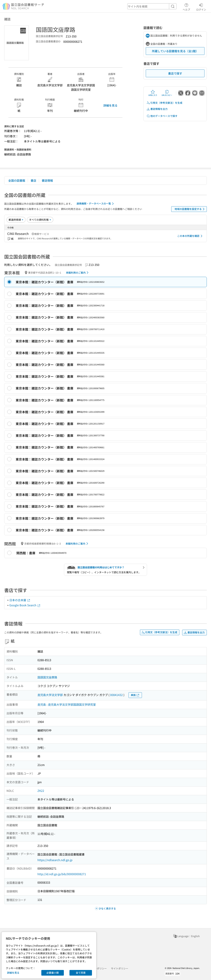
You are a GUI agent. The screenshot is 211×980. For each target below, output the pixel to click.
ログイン (201, 7)
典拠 (135, 695)
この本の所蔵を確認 (190, 236)
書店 (33, 180)
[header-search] (152, 6)
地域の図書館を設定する (190, 209)
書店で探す (175, 73)
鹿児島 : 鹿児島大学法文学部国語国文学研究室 (67, 704)
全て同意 (81, 973)
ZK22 (41, 791)
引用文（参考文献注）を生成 (164, 103)
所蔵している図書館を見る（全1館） (175, 51)
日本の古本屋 (20, 600)
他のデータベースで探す (162, 116)
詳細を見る (110, 105)
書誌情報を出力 (157, 109)
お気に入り (153, 93)
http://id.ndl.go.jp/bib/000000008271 (62, 874)
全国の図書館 (17, 180)
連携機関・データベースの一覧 (96, 204)
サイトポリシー (120, 968)
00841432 (116, 695)
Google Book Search (25, 605)
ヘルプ (186, 7)
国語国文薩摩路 (47, 677)
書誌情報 (47, 180)
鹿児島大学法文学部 (50, 695)
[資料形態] (40, 220)
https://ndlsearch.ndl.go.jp (55, 860)
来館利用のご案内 (78, 273)
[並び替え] (16, 220)
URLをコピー (167, 93)
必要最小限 (53, 973)
